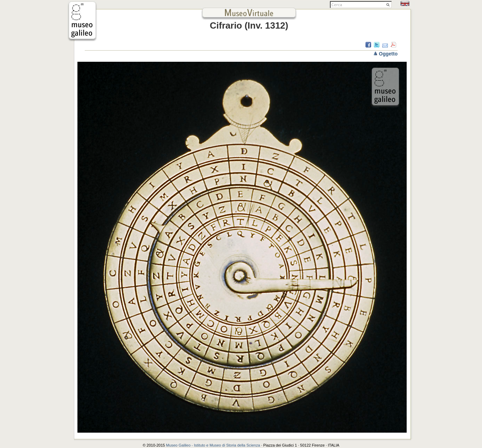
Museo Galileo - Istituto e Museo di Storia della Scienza (213, 445)
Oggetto (388, 54)
